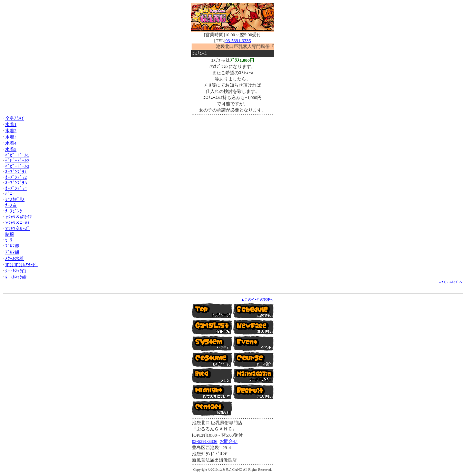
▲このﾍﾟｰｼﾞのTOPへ (257, 299)
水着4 (11, 143)
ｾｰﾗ (9, 240)
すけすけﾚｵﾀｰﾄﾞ (21, 265)
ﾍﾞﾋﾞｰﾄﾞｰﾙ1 (17, 155)
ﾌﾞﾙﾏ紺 (12, 252)
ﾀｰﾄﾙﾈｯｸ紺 (16, 277)
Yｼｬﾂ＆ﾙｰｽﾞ (17, 228)
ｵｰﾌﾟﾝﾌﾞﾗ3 (16, 183)
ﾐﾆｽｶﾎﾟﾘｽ (15, 199)
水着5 (11, 149)
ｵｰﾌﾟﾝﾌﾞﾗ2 (16, 177)
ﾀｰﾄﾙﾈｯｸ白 (16, 271)
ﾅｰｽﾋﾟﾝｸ (14, 211)
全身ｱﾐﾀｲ (14, 118)
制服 (10, 234)
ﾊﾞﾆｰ (10, 194)
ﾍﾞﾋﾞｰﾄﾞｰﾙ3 (17, 166)
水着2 (11, 131)
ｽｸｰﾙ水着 (14, 258)
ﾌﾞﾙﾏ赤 (12, 246)
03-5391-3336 (238, 41)
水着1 (11, 124)
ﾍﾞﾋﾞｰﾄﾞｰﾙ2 (17, 161)
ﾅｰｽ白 (11, 205)
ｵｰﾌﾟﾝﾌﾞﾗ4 (16, 188)
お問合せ (229, 441)
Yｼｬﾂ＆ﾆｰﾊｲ (17, 223)
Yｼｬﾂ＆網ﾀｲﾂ (18, 217)
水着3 (11, 137)
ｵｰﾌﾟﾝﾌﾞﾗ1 (16, 172)
